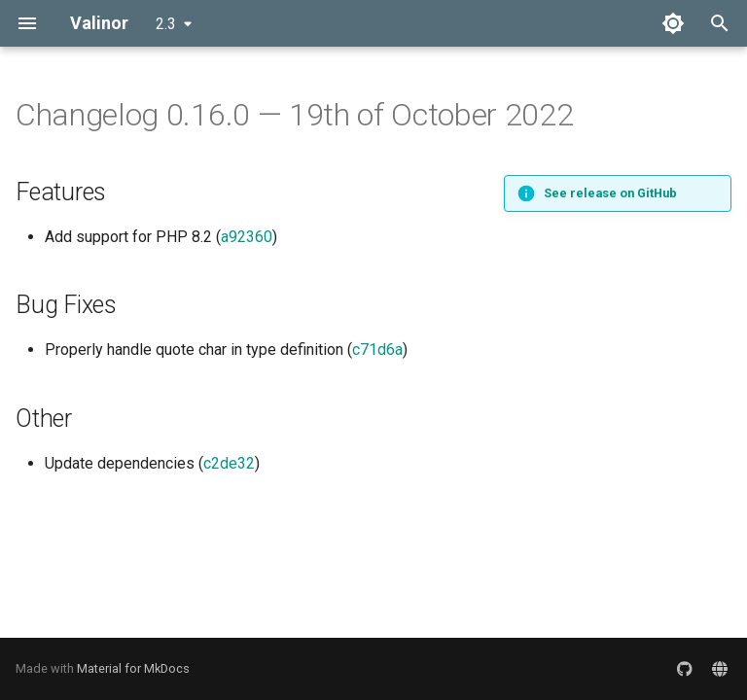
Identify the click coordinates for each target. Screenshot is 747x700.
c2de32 (229, 463)
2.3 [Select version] (166, 24)
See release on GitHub (610, 193)
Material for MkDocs (133, 668)
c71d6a (377, 350)
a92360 (247, 237)
